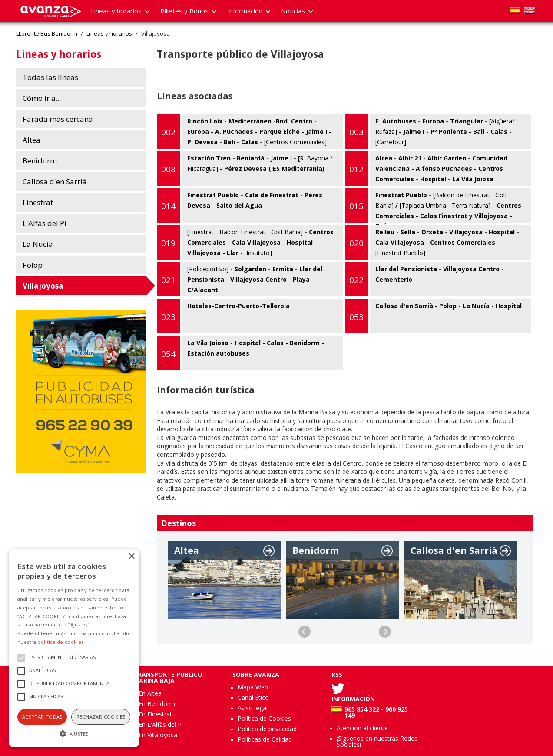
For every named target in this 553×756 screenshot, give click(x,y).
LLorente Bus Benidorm (47, 34)
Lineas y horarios (109, 34)
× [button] (131, 557)
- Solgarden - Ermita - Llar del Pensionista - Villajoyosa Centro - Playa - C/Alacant (240, 279)
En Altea (150, 693)
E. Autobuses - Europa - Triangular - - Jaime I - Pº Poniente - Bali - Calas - (430, 131)
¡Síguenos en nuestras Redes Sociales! (377, 741)
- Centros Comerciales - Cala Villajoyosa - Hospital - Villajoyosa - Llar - (245, 242)
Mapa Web (253, 687)
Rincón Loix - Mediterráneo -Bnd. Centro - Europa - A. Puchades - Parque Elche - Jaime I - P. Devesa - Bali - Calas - (244, 131)
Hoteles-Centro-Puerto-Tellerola (223, 316)
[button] (74, 733)
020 (356, 243)
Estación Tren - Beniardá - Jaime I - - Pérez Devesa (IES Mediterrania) (245, 168)
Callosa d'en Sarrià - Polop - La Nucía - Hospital (433, 316)
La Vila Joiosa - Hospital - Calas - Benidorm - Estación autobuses (240, 353)
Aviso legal (253, 708)
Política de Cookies (264, 718)
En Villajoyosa (158, 735)
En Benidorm (157, 704)
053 (356, 317)
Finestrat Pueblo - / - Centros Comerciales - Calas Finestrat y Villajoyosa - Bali (433, 205)
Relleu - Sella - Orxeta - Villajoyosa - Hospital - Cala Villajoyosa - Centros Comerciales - (432, 242)
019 (168, 243)
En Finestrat (155, 714)
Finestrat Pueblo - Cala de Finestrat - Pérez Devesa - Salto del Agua (240, 205)
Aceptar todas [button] (42, 717)
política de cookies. (61, 642)
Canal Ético (253, 698)
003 (356, 132)
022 (356, 280)
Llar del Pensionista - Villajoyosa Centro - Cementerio (424, 279)
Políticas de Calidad (265, 739)
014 (168, 206)
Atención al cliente (362, 728)
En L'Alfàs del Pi (161, 724)
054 (168, 354)
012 (356, 169)
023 (168, 317)
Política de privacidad (267, 729)
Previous (305, 632)
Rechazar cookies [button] (101, 717)
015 (356, 206)
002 (168, 132)
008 (168, 169)
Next (385, 632)
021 (168, 280)
